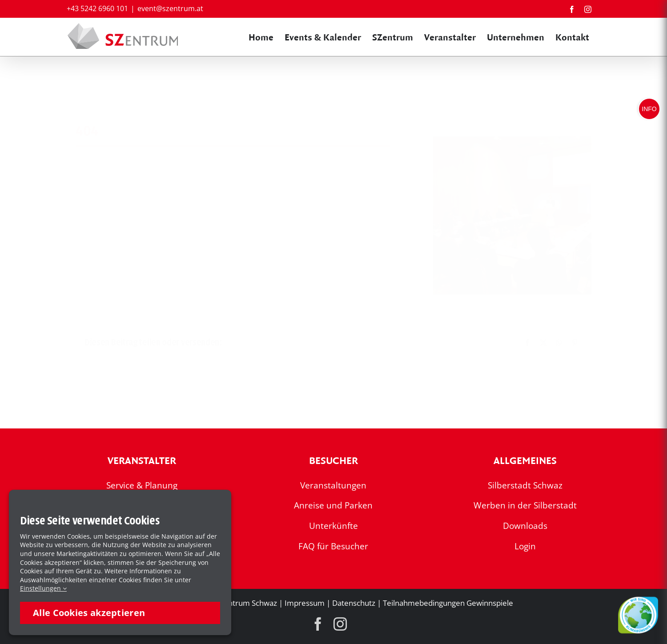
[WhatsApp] (559, 343)
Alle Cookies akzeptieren (89, 613)
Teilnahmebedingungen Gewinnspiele (448, 603)
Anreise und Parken (333, 505)
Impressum (305, 603)
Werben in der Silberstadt (525, 505)
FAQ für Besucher (333, 546)
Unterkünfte (333, 526)
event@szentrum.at (170, 8)
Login (525, 546)
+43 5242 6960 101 (97, 8)
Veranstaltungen (333, 485)
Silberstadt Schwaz (525, 485)
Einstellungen (43, 588)
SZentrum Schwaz (246, 603)
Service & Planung (142, 485)
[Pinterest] (575, 343)
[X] (543, 343)
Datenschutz (354, 603)
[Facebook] (527, 343)
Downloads (525, 526)
